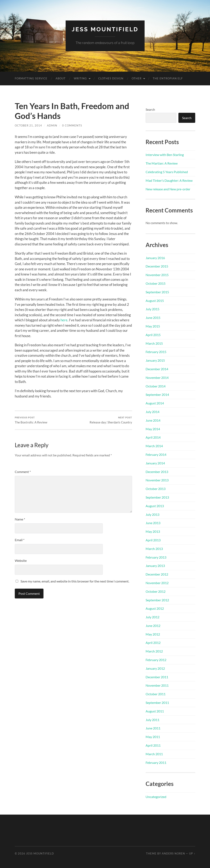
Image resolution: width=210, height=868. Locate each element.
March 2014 (154, 446)
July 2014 (152, 412)
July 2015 (152, 309)
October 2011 (156, 694)
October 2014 (156, 386)
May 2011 (153, 737)
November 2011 (157, 685)
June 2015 (153, 318)
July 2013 (152, 514)
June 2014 (153, 420)
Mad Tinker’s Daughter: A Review (169, 180)
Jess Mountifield (105, 29)
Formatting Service (31, 78)
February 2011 (156, 762)
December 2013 (157, 472)
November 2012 (157, 583)
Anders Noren (173, 853)
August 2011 (155, 711)
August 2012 (155, 608)
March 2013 (154, 549)
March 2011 (154, 754)
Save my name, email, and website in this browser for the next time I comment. (75, 581)
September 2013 (157, 497)
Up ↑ (192, 853)
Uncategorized (156, 797)
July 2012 (152, 617)
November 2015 (157, 275)
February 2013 (156, 557)
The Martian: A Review (162, 163)
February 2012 (156, 660)
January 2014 (155, 463)
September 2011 (157, 703)
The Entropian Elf (168, 78)
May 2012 (153, 634)
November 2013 (157, 480)
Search (150, 109)
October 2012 (156, 591)
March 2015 (154, 343)
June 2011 (153, 728)
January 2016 (155, 258)
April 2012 (153, 643)
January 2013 (155, 566)
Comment (23, 472)
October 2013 (156, 489)
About (61, 78)
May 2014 (153, 429)
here (64, 320)
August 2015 (155, 301)
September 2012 (157, 600)
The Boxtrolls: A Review (31, 420)
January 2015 (155, 360)
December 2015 (157, 266)
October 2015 (156, 283)
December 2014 (157, 369)
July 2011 (152, 720)
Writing (80, 78)
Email (20, 540)
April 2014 (153, 437)
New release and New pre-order (168, 189)
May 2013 (153, 531)
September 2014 (157, 394)
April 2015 (153, 335)
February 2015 (156, 352)
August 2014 (155, 403)
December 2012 (157, 574)
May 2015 (153, 326)
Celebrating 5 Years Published (167, 172)
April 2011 (153, 745)
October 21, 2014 (28, 125)
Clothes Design (111, 78)
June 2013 (153, 523)
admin (52, 125)
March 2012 (154, 651)
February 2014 (156, 454)
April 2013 (153, 540)
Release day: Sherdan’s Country (111, 420)
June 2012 (153, 626)
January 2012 (155, 668)
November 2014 (157, 378)
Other (137, 78)
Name (20, 519)
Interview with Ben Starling (165, 155)
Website (21, 560)
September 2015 (157, 292)
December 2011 (157, 677)
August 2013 (155, 506)
